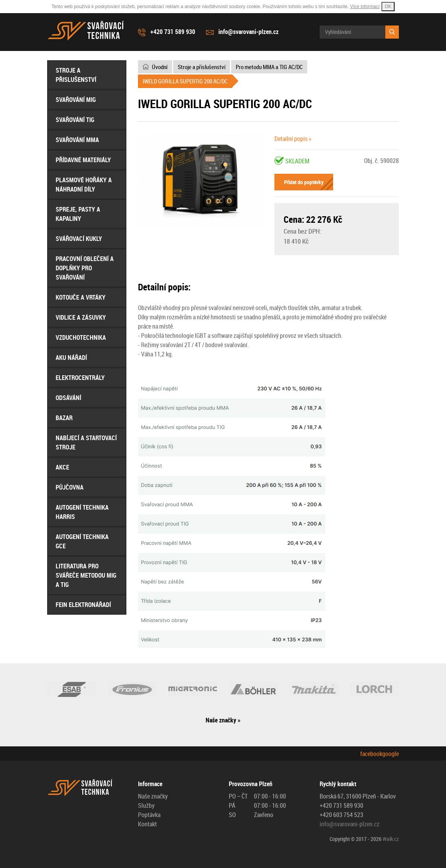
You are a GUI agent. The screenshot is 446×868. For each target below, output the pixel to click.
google (391, 754)
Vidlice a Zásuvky (81, 317)
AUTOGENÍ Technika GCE (82, 541)
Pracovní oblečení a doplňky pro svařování (85, 268)
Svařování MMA (77, 140)
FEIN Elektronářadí (83, 605)
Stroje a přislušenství (76, 75)
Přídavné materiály (83, 160)
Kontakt (147, 824)
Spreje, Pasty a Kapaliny (78, 214)
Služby (146, 805)
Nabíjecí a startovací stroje (86, 442)
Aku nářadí (71, 358)
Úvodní (160, 67)
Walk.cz (391, 839)
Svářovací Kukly (79, 239)
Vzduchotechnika (81, 337)
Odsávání (68, 398)
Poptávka (149, 815)
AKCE (62, 467)
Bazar (64, 418)
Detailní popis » (293, 139)
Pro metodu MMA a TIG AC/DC (269, 67)
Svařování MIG (76, 100)
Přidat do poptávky (304, 182)
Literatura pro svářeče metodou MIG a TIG (86, 575)
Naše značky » (223, 720)
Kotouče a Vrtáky (81, 297)
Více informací (365, 7)
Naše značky (153, 796)
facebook (371, 754)
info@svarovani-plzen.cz (249, 32)
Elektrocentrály (80, 378)
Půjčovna (70, 487)
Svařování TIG (75, 120)
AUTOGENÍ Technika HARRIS (82, 512)
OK (388, 7)
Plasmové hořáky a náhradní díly (84, 185)
